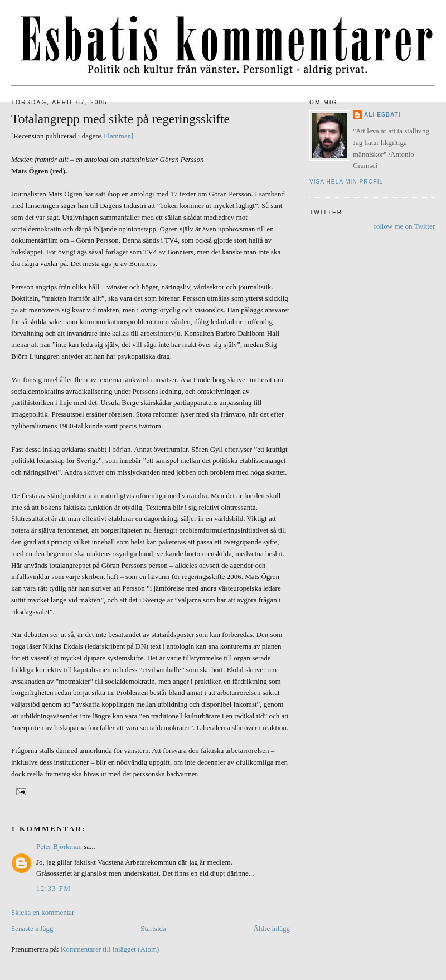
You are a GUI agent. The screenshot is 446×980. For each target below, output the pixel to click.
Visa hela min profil (346, 182)
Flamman (117, 136)
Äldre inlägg (272, 928)
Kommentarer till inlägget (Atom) (110, 949)
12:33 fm (54, 888)
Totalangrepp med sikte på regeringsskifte (120, 119)
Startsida (153, 928)
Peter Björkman (59, 846)
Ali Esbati (382, 115)
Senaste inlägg (32, 928)
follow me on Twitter (404, 226)
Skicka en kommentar (43, 912)
